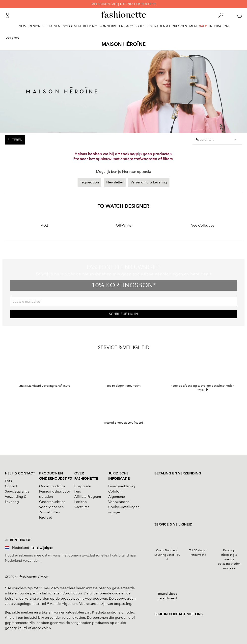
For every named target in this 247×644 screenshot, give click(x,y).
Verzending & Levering (149, 182)
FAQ (9, 481)
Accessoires (137, 26)
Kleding (90, 26)
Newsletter (115, 182)
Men (193, 26)
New (22, 26)
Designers (38, 26)
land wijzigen (42, 548)
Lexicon (81, 502)
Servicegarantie (17, 491)
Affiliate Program (88, 497)
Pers (78, 491)
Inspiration (219, 26)
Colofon (115, 491)
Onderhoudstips (52, 486)
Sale (203, 26)
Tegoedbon (89, 182)
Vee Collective (203, 225)
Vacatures (82, 507)
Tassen (55, 26)
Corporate (82, 486)
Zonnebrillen (112, 26)
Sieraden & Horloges (168, 26)
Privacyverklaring (122, 486)
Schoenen (72, 26)
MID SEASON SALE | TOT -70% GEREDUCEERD (123, 4)
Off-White (124, 225)
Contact (11, 486)
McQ (44, 225)
